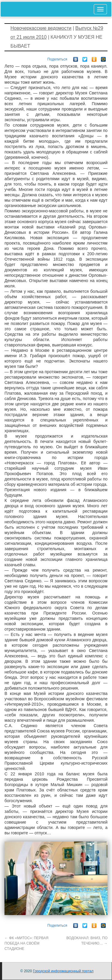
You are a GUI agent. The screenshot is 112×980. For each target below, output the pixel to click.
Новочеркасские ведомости (41, 28)
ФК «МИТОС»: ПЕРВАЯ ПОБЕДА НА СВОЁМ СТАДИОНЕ (26, 943)
